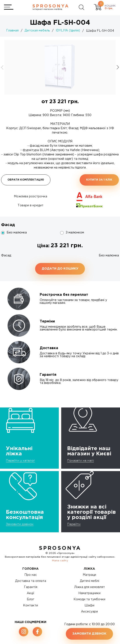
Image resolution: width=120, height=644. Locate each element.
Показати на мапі (81, 460)
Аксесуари (89, 612)
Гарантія (31, 587)
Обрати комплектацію (26, 180)
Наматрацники (89, 593)
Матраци (89, 575)
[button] (118, 67)
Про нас (31, 575)
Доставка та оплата (31, 581)
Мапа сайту (60, 561)
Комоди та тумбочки (89, 599)
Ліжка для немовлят (90, 587)
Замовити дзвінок (20, 524)
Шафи (89, 606)
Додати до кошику (60, 269)
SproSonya (60, 548)
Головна (30, 569)
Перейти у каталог (20, 460)
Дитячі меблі (90, 581)
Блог (30, 599)
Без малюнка (17, 233)
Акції (30, 593)
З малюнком (75, 233)
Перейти (74, 524)
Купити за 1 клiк (99, 180)
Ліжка (89, 569)
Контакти (30, 606)
